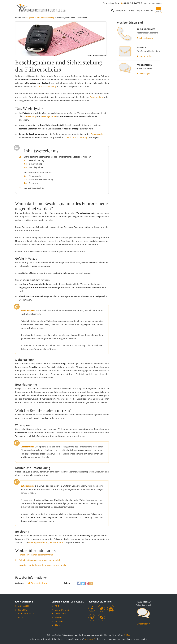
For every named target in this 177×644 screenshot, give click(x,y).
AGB (57, 606)
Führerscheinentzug (46, 18)
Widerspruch (97, 134)
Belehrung (33, 183)
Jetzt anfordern (145, 38)
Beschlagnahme (48, 116)
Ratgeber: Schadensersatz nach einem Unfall (40, 560)
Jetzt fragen (143, 74)
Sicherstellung (97, 97)
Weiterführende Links (34, 188)
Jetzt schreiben (145, 56)
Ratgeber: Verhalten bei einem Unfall (36, 555)
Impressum (61, 613)
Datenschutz (62, 609)
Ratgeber (122, 10)
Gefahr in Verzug (36, 160)
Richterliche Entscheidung (41, 179)
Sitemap (59, 621)
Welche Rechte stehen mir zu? (38, 172)
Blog (132, 10)
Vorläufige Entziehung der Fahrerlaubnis (47, 542)
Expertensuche (145, 10)
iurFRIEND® (90, 639)
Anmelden (23, 606)
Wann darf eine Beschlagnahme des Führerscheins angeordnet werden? (57, 157)
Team (58, 625)
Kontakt (59, 617)
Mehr (128, 634)
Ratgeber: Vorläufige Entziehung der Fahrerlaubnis (42, 565)
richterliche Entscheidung (76, 137)
